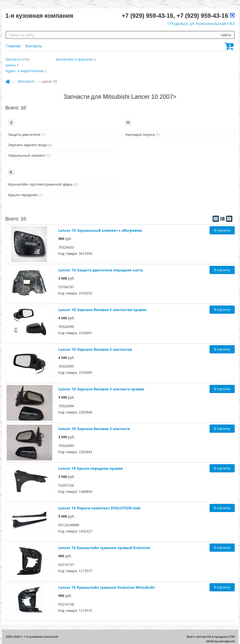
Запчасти (13, 59)
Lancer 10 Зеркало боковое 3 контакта (94, 429)
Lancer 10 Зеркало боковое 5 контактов (95, 349)
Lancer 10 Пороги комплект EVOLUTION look (99, 508)
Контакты (33, 46)
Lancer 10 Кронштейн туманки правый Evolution (104, 548)
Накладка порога (142, 134)
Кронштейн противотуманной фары (43, 184)
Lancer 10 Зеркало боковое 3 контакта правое (101, 389)
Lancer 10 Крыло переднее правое (91, 468)
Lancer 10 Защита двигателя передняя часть (101, 270)
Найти (226, 35)
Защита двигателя (27, 134)
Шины (11, 65)
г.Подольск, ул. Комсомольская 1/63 (201, 24)
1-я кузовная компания (41, 637)
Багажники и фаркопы (74, 59)
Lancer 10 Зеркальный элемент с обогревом (100, 230)
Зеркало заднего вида (30, 145)
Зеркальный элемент (29, 155)
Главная (13, 46)
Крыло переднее (25, 195)
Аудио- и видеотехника (25, 71)
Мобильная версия (220, 641)
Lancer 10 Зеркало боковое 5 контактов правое (102, 310)
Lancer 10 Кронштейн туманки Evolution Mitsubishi (107, 587)
